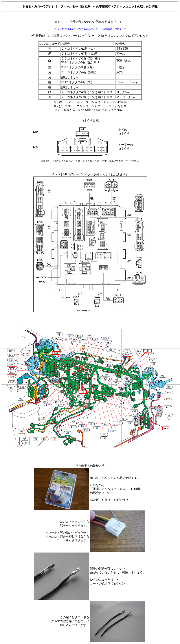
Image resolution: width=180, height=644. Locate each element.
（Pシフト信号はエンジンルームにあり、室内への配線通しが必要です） (90, 29)
